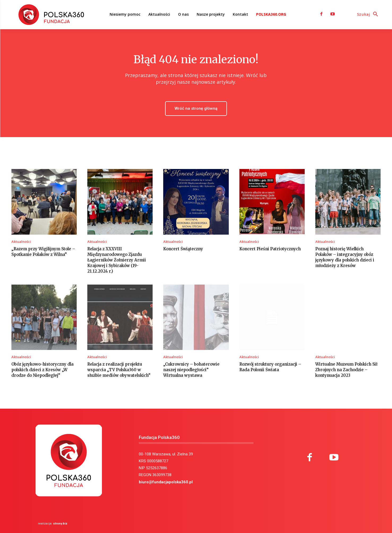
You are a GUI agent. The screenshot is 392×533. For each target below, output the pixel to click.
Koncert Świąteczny (183, 249)
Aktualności (21, 242)
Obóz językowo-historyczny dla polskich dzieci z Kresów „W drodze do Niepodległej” (42, 370)
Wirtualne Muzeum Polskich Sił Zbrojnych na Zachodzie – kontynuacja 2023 (346, 370)
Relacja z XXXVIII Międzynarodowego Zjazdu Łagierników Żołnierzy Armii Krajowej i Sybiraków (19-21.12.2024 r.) (117, 260)
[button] (369, 14)
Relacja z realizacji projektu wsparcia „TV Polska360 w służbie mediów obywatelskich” (119, 370)
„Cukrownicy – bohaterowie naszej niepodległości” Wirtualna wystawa (191, 370)
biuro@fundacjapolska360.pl (166, 482)
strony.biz (60, 524)
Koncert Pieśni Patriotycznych (270, 249)
